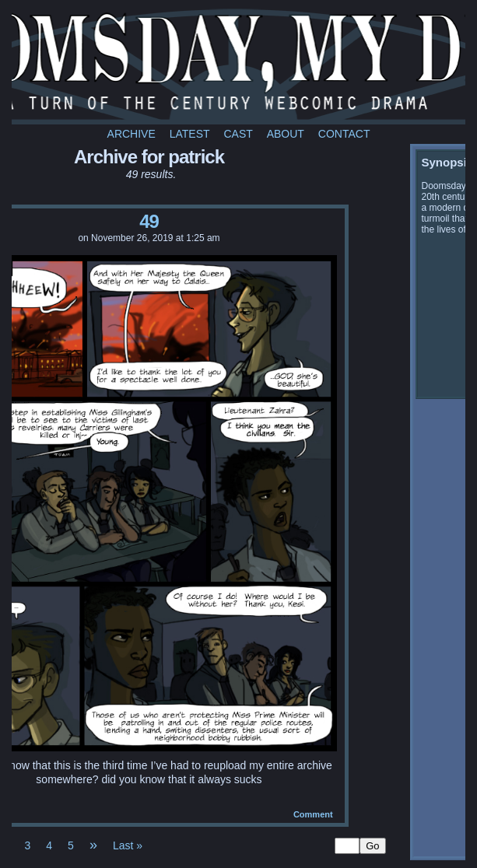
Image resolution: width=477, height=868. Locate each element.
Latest (190, 134)
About (286, 134)
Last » (128, 845)
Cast (238, 134)
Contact (344, 134)
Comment (313, 814)
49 (149, 221)
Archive (132, 134)
